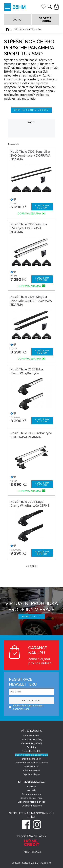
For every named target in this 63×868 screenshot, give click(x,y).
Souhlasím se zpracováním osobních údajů (26, 707)
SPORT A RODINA (45, 20)
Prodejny (32, 747)
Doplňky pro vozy (32, 759)
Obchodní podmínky (32, 739)
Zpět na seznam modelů (32, 110)
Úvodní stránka (7, 29)
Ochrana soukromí (32, 794)
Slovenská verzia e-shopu (32, 802)
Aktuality (32, 786)
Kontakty (32, 790)
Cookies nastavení (32, 806)
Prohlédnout (32, 617)
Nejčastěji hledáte (32, 751)
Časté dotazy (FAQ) (32, 743)
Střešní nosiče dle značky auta (32, 755)
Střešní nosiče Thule (32, 798)
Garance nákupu (32, 736)
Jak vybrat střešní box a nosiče (32, 763)
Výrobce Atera (32, 767)
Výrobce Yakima (32, 770)
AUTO (18, 20)
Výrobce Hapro (32, 774)
